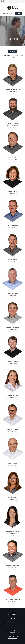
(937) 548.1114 (8, 56)
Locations (13, 51)
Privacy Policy (13, 630)
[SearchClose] (11, 13)
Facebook (11, 618)
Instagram (14, 618)
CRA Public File (13, 632)
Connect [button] (4, 624)
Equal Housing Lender (13, 638)
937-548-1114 (14, 615)
